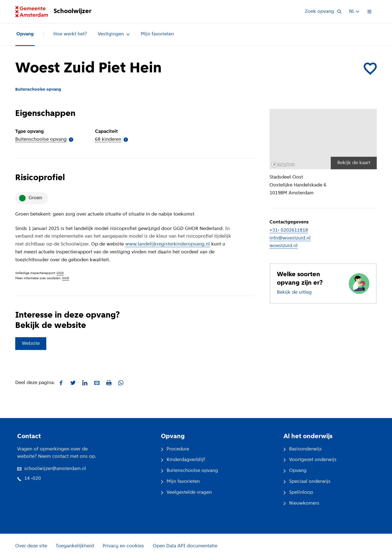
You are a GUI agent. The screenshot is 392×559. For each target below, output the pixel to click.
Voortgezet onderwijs (310, 460)
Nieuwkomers (301, 503)
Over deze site (31, 546)
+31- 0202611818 (289, 230)
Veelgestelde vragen (186, 492)
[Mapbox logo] (283, 165)
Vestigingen (114, 34)
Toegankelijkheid (75, 546)
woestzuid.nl (284, 246)
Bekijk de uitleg (294, 292)
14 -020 (29, 479)
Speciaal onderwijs (307, 482)
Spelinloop (298, 492)
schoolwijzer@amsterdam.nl (52, 469)
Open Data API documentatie (185, 546)
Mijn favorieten (157, 34)
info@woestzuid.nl (290, 238)
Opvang (25, 34)
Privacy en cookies (123, 546)
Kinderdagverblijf (183, 460)
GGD (60, 273)
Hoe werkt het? (70, 34)
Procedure (175, 449)
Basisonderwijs (303, 449)
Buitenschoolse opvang (189, 471)
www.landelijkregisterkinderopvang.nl (168, 244)
